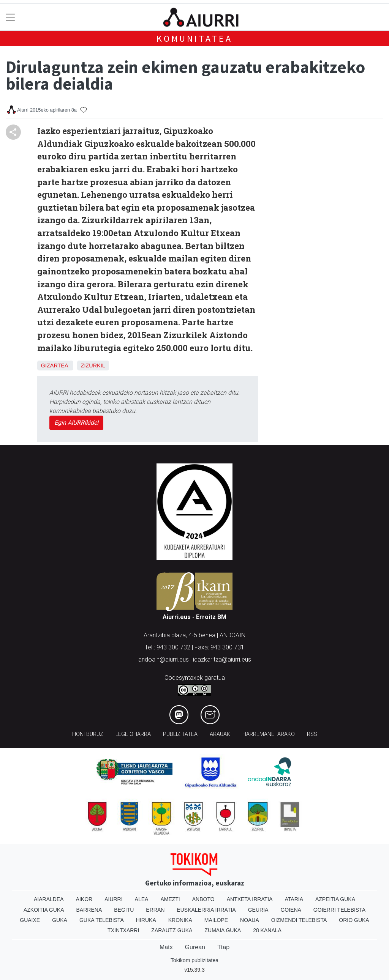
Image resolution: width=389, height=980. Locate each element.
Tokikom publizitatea (194, 960)
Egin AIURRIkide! (76, 423)
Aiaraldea (49, 899)
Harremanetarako (269, 734)
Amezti (170, 899)
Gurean (195, 947)
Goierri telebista (339, 910)
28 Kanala (267, 930)
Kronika (180, 920)
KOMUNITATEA (194, 39)
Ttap (223, 947)
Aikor (84, 899)
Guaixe (30, 920)
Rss (312, 734)
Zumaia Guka (223, 930)
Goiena (291, 910)
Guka (60, 920)
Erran (155, 910)
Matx (166, 947)
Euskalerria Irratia (206, 910)
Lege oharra (133, 734)
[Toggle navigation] (10, 17)
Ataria (294, 899)
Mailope (216, 920)
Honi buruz (88, 734)
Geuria (258, 910)
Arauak (220, 734)
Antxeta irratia (250, 899)
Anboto (203, 899)
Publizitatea (180, 734)
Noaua (250, 920)
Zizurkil (93, 366)
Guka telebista (102, 920)
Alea (142, 899)
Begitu (124, 910)
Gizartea (55, 366)
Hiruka (146, 920)
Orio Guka (354, 920)
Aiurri (113, 899)
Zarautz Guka (172, 930)
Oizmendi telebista (299, 920)
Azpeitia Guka (335, 899)
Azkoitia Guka (44, 910)
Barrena (89, 910)
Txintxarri (123, 930)
